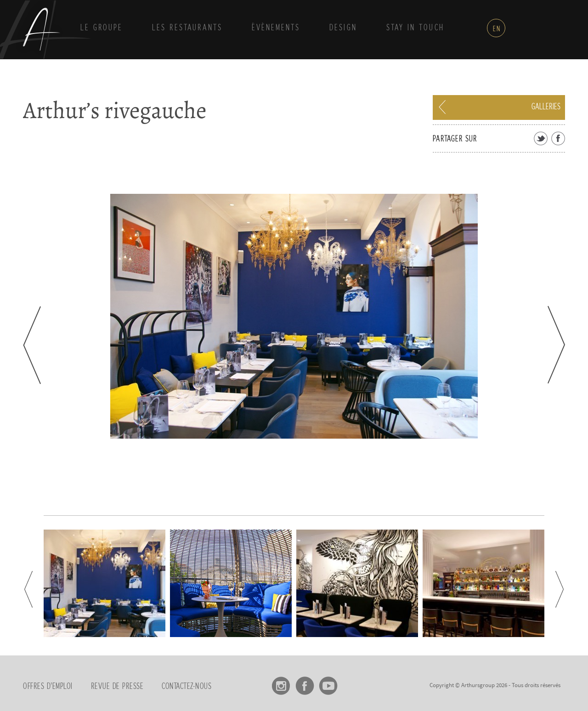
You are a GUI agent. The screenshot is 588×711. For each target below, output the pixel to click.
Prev (32, 345)
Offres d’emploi (48, 687)
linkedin (352, 683)
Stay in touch (415, 28)
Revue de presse (117, 687)
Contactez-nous (187, 687)
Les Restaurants (187, 28)
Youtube (328, 683)
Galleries (546, 107)
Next (556, 345)
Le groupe (102, 28)
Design (343, 28)
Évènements (276, 28)
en (497, 29)
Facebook (305, 683)
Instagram (281, 683)
